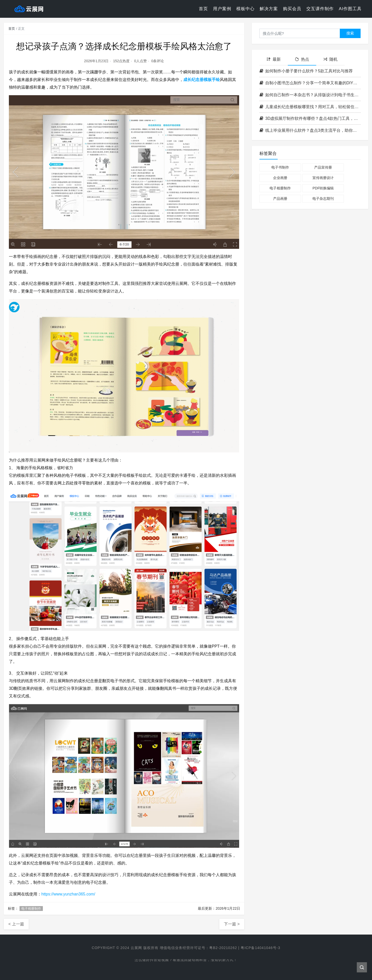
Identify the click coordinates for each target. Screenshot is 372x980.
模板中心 (245, 9)
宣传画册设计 (323, 178)
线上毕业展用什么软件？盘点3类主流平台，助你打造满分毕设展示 (310, 130)
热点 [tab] (302, 59)
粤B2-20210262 (223, 948)
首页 (203, 9)
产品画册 (280, 199)
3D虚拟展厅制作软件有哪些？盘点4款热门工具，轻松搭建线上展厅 (310, 118)
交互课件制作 (320, 9)
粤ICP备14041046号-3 (260, 948)
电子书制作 (280, 167)
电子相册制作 (31, 909)
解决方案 (269, 9)
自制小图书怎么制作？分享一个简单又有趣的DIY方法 (310, 83)
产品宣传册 (323, 167)
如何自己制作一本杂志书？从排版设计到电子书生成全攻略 (310, 95)
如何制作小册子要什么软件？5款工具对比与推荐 (306, 71)
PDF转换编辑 (323, 188)
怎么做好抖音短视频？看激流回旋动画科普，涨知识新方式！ (186, 961)
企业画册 (280, 178)
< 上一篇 (16, 924)
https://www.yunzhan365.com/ (68, 894)
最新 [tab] (274, 59)
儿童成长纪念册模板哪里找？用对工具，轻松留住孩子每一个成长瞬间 (310, 107)
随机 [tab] (330, 59)
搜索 (350, 33)
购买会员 (292, 9)
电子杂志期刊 (323, 199)
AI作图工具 (350, 9)
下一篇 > (232, 924)
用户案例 (222, 9)
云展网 (136, 948)
